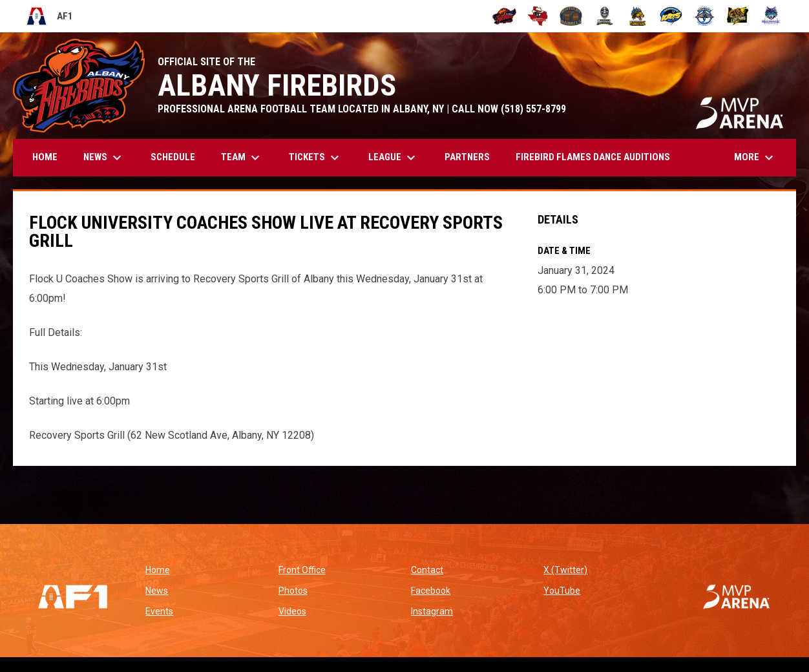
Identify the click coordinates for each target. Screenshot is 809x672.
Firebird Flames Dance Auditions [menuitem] (593, 157)
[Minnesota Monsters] (638, 16)
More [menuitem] (755, 158)
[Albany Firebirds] (504, 16)
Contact (427, 570)
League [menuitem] (394, 158)
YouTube (562, 591)
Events (159, 611)
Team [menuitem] (242, 158)
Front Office (302, 570)
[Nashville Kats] (671, 16)
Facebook (431, 591)
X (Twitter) (565, 570)
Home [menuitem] (45, 157)
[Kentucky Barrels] (571, 16)
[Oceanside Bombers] (705, 16)
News (157, 591)
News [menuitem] (104, 158)
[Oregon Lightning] (738, 16)
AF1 (49, 16)
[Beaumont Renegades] (538, 16)
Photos (293, 591)
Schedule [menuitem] (173, 157)
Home (158, 570)
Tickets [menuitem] (316, 158)
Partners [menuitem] (467, 157)
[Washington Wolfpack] (771, 16)
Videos (292, 611)
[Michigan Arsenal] (604, 16)
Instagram (432, 611)
